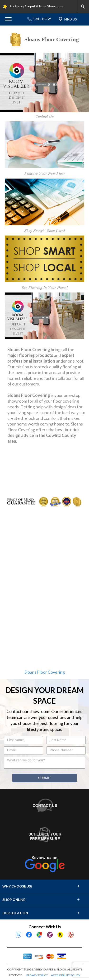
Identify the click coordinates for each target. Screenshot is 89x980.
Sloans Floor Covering (45, 672)
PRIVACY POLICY (37, 975)
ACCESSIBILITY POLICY (66, 975)
